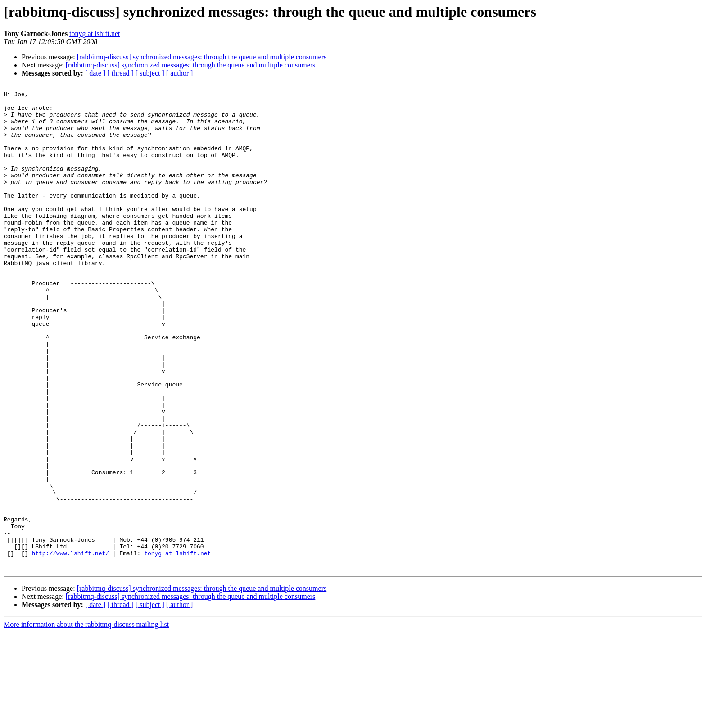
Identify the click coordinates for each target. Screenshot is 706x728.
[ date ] (95, 73)
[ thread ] (120, 73)
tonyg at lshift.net (95, 34)
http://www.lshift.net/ (70, 646)
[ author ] (180, 73)
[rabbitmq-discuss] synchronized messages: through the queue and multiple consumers (202, 57)
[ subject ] (150, 73)
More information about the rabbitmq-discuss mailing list (86, 720)
